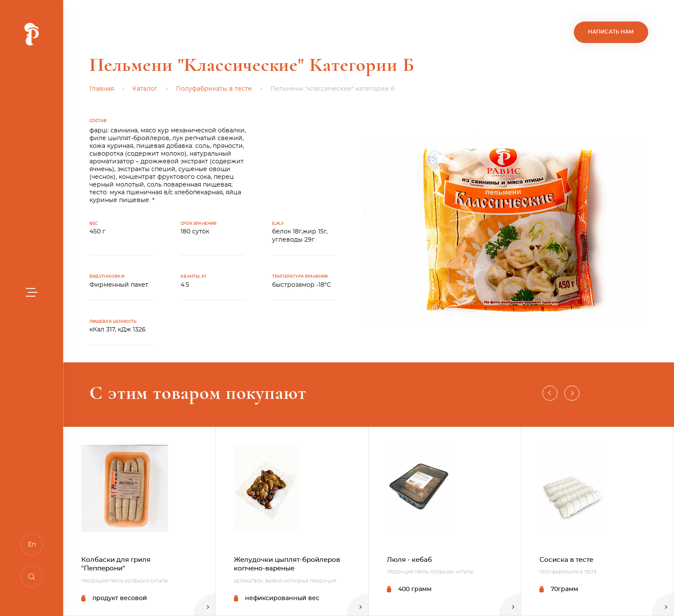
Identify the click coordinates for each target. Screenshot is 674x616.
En (32, 545)
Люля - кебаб (409, 560)
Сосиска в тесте (566, 560)
